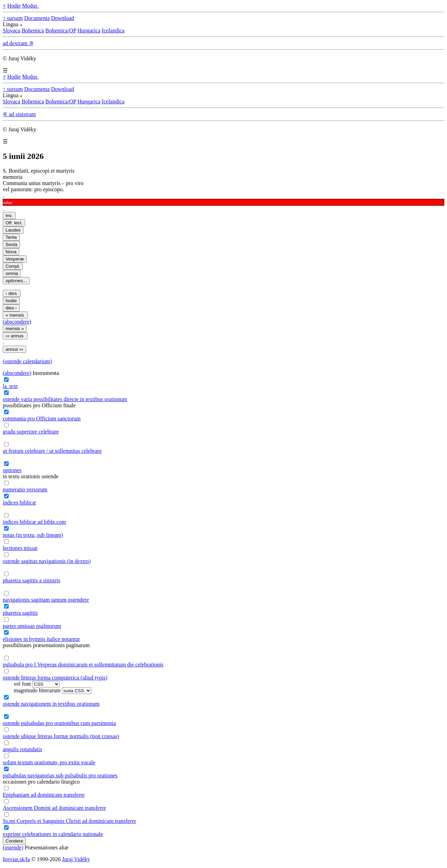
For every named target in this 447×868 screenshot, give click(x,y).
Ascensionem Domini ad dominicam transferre (54, 808)
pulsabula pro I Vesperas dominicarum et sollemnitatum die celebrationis (83, 665)
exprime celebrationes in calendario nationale (53, 834)
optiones (12, 470)
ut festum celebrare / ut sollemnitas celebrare (52, 451)
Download (63, 18)
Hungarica (89, 30)
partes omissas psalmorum (32, 626)
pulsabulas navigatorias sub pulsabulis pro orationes (60, 775)
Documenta (37, 18)
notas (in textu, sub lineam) (33, 535)
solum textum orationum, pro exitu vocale (49, 762)
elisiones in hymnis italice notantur (41, 639)
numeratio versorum (25, 489)
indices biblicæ (19, 503)
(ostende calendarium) (27, 361)
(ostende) (13, 847)
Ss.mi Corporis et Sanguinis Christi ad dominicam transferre (69, 821)
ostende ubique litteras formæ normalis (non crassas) (61, 736)
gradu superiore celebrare (31, 432)
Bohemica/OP (61, 30)
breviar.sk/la (16, 859)
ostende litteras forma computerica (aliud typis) (55, 678)
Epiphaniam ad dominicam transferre (44, 795)
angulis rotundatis (22, 749)
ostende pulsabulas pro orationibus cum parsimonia (59, 723)
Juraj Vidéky (76, 859)
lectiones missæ (20, 548)
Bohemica (33, 30)
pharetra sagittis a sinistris (32, 580)
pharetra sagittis (20, 613)
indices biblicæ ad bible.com (34, 522)
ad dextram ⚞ (18, 43)
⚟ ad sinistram (19, 114)
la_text (10, 386)
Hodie (14, 6)
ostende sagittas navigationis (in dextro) (47, 561)
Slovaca (12, 30)
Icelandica (113, 30)
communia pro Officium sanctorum (42, 418)
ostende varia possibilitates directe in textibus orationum (65, 399)
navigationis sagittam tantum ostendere (46, 600)
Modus (30, 6)
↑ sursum (13, 18)
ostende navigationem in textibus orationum (51, 704)
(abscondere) (17, 322)
